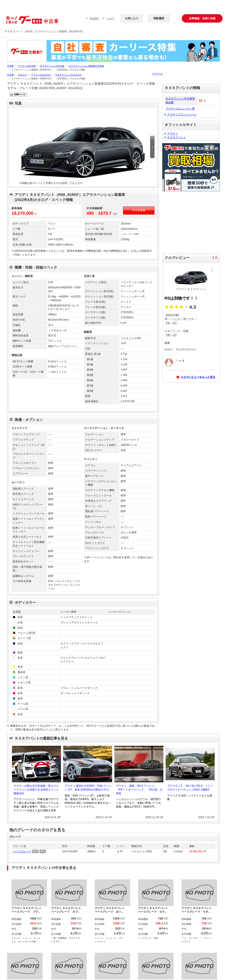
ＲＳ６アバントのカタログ (68, 75)
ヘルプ (110, 18)
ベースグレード (22, 851)
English (94, 18)
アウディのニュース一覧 (180, 109)
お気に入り (132, 18)
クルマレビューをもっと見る (198, 377)
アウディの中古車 (27, 66)
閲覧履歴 (159, 18)
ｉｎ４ (180, 361)
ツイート (158, 74)
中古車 (10, 66)
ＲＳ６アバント (176, 137)
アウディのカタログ (41, 75)
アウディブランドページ (182, 115)
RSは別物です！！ (181, 298)
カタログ (22, 75)
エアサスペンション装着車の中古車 (86, 66)
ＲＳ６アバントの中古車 (52, 66)
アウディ (172, 134)
